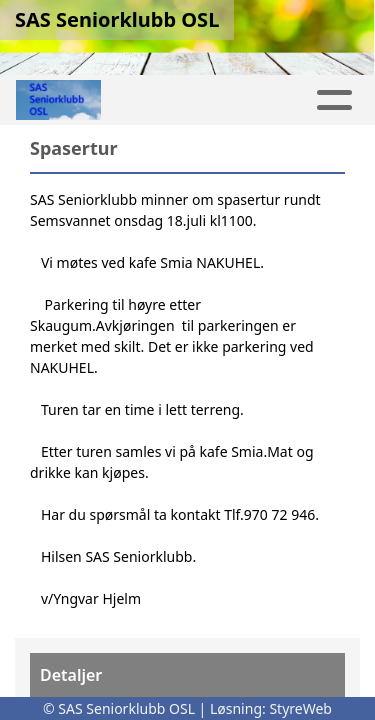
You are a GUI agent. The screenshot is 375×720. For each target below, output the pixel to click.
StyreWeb (300, 708)
